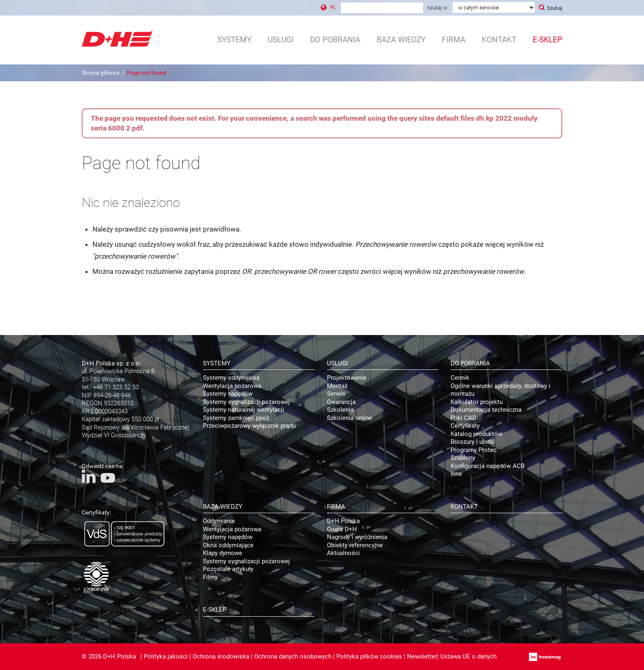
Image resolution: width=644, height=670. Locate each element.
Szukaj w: (438, 8)
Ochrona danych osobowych (293, 656)
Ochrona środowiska (221, 656)
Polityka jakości (166, 656)
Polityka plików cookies (369, 656)
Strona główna (101, 73)
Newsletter (422, 656)
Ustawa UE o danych (468, 656)
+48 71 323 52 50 (116, 387)
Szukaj (554, 8)
